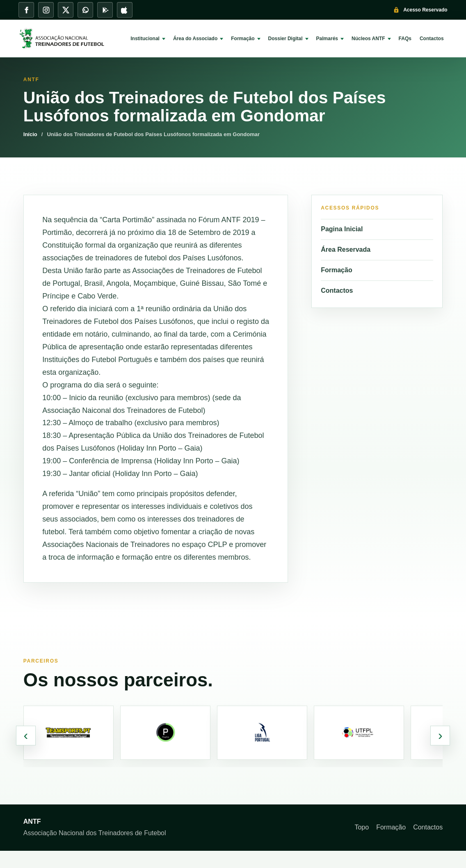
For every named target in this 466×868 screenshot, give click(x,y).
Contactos (432, 39)
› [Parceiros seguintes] (440, 735)
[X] (66, 10)
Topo (362, 827)
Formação (243, 39)
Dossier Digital (286, 39)
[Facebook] (26, 10)
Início (30, 134)
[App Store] (125, 10)
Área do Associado (195, 39)
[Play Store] (105, 10)
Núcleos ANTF (368, 39)
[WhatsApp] (85, 10)
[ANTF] (68, 39)
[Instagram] (46, 10)
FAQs (405, 39)
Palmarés (327, 39)
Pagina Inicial (342, 229)
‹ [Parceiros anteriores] (26, 735)
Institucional (145, 39)
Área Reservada (346, 249)
